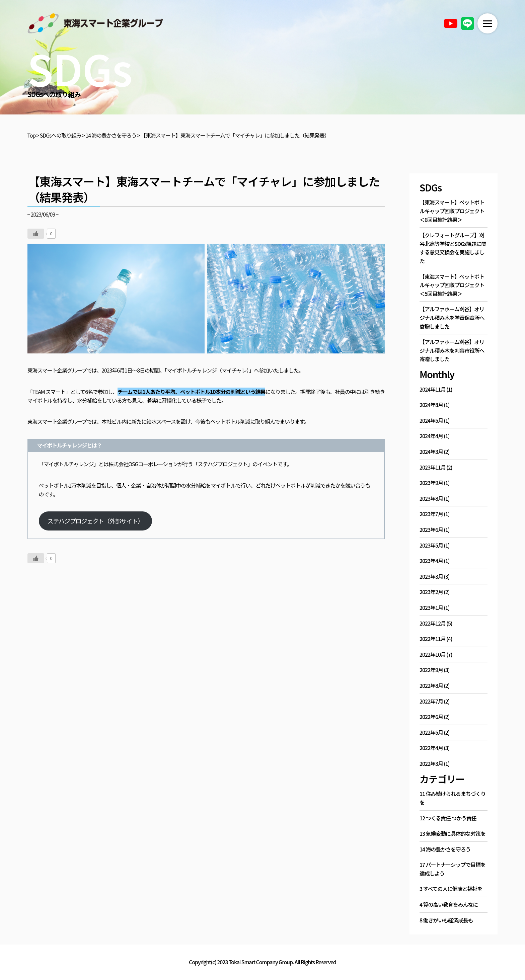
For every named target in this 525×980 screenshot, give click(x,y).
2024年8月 (431, 405)
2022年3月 (431, 763)
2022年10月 (433, 654)
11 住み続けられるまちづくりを (453, 798)
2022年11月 (433, 639)
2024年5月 (431, 420)
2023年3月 (431, 576)
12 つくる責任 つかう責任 (448, 818)
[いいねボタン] (36, 234)
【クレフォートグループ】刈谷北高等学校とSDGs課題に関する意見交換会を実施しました (453, 248)
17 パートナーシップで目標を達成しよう (453, 869)
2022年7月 (431, 701)
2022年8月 (431, 685)
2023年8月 (431, 498)
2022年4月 (431, 748)
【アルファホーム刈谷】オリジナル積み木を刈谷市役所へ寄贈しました (452, 350)
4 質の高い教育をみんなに (449, 904)
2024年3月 (431, 452)
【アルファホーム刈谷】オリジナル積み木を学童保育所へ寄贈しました (452, 317)
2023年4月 (431, 561)
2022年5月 (431, 732)
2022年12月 (433, 623)
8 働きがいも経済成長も (446, 920)
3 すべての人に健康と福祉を (451, 889)
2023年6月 (431, 529)
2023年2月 (431, 592)
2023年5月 (431, 545)
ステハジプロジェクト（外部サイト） (96, 521)
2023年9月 (431, 483)
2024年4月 (431, 436)
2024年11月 (433, 389)
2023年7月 (431, 514)
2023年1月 (431, 607)
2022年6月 (431, 717)
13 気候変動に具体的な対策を (453, 833)
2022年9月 (431, 670)
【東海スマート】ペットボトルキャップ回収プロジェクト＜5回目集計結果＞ (452, 285)
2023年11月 (433, 467)
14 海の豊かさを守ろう (445, 849)
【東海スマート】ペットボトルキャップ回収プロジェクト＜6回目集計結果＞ (452, 211)
